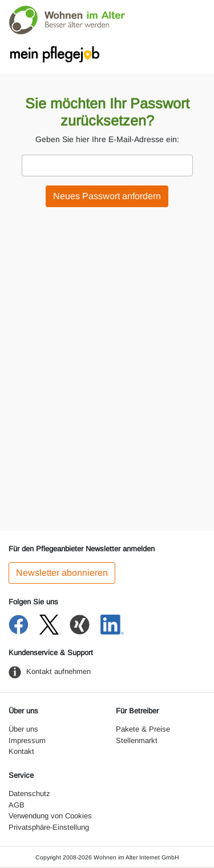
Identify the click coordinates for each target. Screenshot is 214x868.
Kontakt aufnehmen (58, 671)
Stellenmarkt (137, 740)
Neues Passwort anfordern (107, 196)
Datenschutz (29, 794)
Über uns (23, 729)
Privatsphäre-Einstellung (49, 827)
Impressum (27, 740)
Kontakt (21, 751)
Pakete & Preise (143, 729)
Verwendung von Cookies (50, 816)
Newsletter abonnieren (62, 573)
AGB (17, 805)
